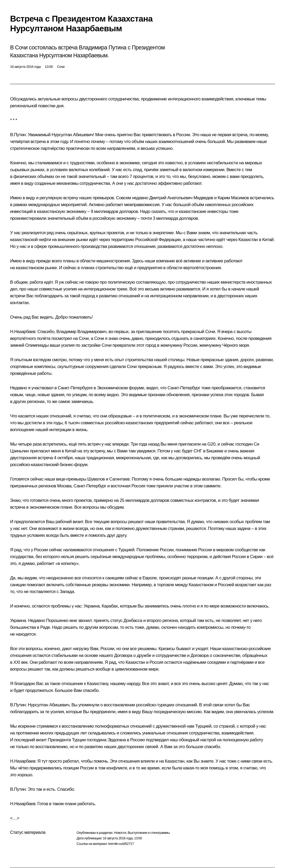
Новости (120, 833)
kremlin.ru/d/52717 (121, 844)
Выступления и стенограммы (149, 833)
